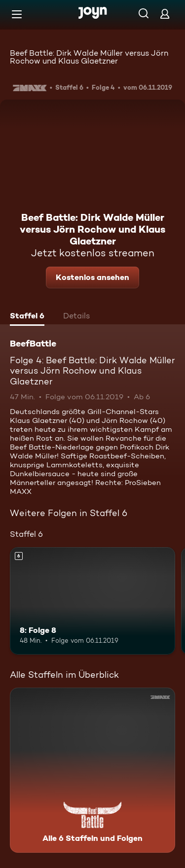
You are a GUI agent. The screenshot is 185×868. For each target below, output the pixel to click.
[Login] (165, 14)
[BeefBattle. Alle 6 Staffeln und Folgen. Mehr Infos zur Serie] (92, 770)
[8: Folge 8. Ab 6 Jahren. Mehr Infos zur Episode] (92, 601)
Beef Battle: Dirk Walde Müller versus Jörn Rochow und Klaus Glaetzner (89, 57)
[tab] (27, 317)
